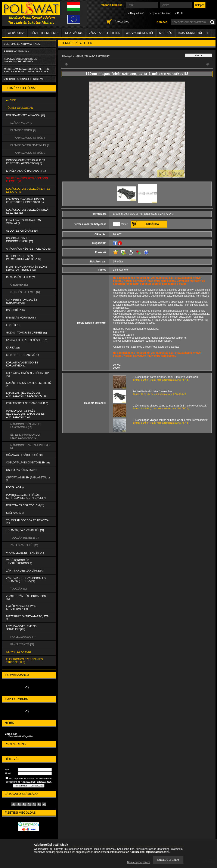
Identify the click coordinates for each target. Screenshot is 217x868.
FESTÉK (13, 325)
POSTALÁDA (15, 487)
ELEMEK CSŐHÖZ (23, 130)
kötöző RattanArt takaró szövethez (153, 391)
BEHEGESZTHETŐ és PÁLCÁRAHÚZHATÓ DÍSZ (24, 258)
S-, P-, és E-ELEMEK (25, 292)
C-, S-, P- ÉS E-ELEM (21, 277)
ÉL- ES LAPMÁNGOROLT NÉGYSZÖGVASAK (25, 436)
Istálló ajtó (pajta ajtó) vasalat (24, 222)
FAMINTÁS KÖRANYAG (22, 318)
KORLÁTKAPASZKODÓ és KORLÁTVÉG (22, 364)
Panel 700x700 (22, 644)
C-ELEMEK (19, 285)
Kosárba (153, 224)
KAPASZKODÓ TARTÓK (30, 138)
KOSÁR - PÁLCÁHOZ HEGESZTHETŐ (29, 384)
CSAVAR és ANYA (18, 652)
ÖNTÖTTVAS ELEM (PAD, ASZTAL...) (28, 479)
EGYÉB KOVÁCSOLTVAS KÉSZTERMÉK (21, 607)
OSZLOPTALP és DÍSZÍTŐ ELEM (28, 463)
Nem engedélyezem (139, 862)
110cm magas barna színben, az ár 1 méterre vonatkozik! (166, 377)
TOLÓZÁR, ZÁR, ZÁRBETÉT (25, 530)
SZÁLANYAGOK (21, 123)
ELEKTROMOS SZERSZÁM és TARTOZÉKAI (24, 661)
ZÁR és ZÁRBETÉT (24, 545)
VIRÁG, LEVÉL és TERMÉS (25, 553)
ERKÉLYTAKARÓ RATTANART (26, 171)
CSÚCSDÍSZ (16, 310)
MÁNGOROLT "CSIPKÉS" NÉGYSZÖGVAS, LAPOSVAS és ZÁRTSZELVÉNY (25, 414)
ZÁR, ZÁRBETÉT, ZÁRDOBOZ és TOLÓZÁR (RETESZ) (26, 580)
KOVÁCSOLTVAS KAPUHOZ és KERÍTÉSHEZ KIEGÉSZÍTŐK (25, 201)
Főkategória (68, 56)
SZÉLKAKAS (15, 513)
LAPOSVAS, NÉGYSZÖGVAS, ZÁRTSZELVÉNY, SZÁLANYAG (26, 394)
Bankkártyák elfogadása (21, 736)
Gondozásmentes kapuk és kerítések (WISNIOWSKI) (26, 162)
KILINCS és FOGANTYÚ (23, 355)
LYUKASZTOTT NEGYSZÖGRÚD (27, 403)
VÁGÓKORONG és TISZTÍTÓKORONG (19, 562)
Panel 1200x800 (23, 637)
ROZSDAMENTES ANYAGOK (26, 115)
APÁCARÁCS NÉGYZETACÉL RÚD (28, 249)
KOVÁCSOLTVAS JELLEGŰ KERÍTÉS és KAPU (28, 190)
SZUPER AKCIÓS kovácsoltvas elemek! (27, 180)
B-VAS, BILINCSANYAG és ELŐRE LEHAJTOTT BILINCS (27, 268)
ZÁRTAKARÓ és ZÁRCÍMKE (25, 571)
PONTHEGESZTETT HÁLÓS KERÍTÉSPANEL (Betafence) (26, 496)
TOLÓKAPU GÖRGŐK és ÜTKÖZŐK (28, 522)
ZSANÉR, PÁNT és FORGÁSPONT (27, 597)
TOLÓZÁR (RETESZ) (25, 538)
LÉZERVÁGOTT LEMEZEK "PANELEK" (22, 628)
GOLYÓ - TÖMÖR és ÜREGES (27, 333)
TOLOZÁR (19, 589)
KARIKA (13, 348)
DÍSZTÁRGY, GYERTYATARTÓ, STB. (28, 618)
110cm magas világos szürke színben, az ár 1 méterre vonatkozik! (171, 420)
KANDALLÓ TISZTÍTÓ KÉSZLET (27, 340)
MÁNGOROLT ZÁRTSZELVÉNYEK (31, 446)
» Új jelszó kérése (160, 13)
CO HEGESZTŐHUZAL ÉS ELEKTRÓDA (22, 301)
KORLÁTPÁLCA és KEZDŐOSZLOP (27, 374)
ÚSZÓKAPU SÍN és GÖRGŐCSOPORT (20, 240)
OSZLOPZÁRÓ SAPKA (22, 470)
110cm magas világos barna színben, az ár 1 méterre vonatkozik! (170, 406)
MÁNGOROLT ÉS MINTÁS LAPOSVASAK (26, 426)
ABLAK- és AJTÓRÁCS (22, 231)
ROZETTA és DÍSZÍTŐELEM (25, 505)
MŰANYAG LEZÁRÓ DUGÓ (24, 455)
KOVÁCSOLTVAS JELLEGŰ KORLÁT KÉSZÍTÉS (28, 211)
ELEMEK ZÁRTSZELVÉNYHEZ (30, 145)
